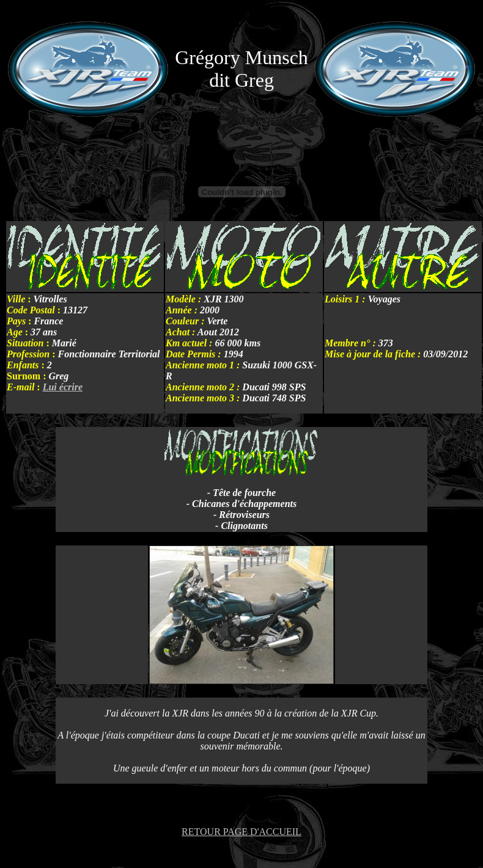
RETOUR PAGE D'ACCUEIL (242, 832)
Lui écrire (63, 387)
